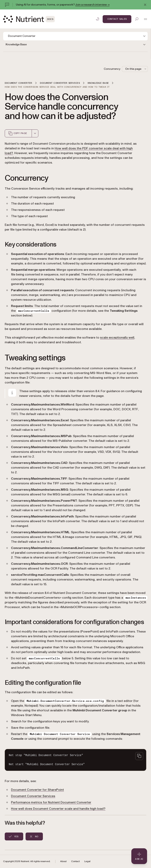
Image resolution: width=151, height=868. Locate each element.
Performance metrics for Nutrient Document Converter (51, 802)
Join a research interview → (92, 5)
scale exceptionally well (117, 338)
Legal (87, 861)
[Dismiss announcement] (145, 5)
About (63, 861)
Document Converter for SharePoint (37, 790)
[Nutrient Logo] (29, 19)
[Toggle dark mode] (98, 19)
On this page (136, 69)
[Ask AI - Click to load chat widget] (139, 856)
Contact (75, 861)
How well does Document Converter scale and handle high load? (58, 809)
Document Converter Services (33, 796)
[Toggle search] (137, 19)
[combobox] (35, 133)
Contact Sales (117, 19)
